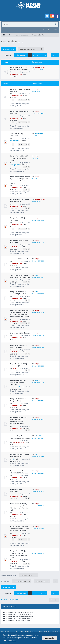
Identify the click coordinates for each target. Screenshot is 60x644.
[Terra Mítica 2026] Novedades (16, 135)
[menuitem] (49, 30)
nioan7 (15, 280)
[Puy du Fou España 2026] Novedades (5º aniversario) (19, 365)
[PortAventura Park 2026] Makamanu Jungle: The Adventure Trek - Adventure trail (20, 507)
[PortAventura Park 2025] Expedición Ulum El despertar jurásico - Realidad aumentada (18, 421)
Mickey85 (37, 310)
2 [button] (34, 55)
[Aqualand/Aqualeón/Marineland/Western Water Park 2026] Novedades (25, 437)
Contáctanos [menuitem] (19, 631)
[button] (57, 55)
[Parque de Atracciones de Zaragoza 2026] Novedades (19, 400)
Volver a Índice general (11, 600)
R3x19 (14, 459)
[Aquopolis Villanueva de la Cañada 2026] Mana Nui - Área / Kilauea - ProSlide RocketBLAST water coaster (19, 313)
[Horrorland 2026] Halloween (20, 333)
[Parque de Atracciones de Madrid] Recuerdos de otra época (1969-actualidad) (19, 529)
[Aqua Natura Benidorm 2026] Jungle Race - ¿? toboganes (18, 382)
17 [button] (53, 55)
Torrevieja (38, 436)
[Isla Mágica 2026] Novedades (16, 490)
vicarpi (37, 89)
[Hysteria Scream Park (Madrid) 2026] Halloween (19, 472)
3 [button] (38, 55)
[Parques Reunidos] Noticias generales (20, 112)
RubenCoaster (39, 134)
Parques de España (12, 41)
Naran (36, 275)
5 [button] (45, 55)
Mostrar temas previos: (19, 575)
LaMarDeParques (16, 74)
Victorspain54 (15, 140)
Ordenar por (16, 581)
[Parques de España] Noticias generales (20, 90)
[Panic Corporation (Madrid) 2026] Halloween (20, 200)
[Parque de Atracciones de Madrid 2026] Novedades (19, 293)
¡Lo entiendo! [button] (49, 638)
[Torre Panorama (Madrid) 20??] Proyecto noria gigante (20, 276)
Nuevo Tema (9, 49)
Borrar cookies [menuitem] (30, 631)
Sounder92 (16, 387)
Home (55, 30)
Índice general (6, 631)
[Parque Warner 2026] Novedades (17, 219)
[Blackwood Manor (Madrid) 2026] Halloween (20, 456)
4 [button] (42, 55)
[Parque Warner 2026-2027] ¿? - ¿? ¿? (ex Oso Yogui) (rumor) (19, 158)
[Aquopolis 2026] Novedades (20, 259)
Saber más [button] (12, 641)
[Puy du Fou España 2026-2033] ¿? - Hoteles (18, 346)
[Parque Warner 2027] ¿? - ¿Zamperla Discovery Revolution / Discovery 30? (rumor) (19, 554)
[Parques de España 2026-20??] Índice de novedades (19, 68)
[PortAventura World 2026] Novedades (19, 241)
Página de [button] (21, 55)
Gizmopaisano (15, 165)
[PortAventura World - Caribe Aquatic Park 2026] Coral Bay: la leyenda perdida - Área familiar (20, 180)
